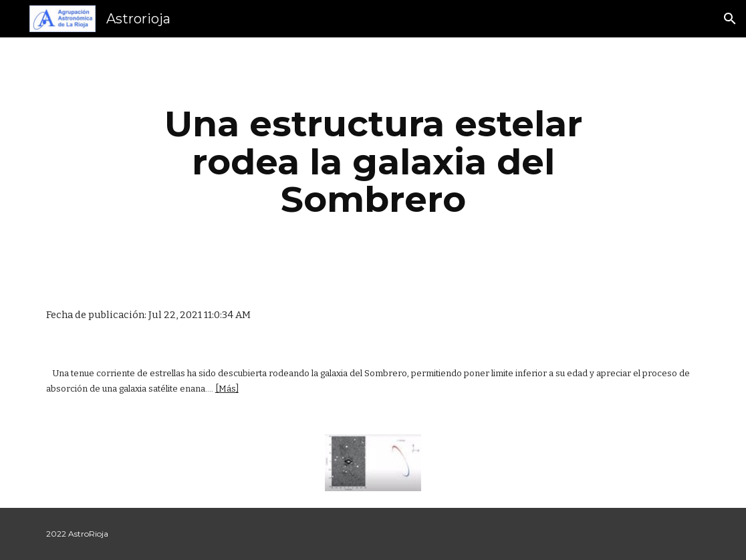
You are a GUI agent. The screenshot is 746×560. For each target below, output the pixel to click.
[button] (730, 19)
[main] (373, 162)
